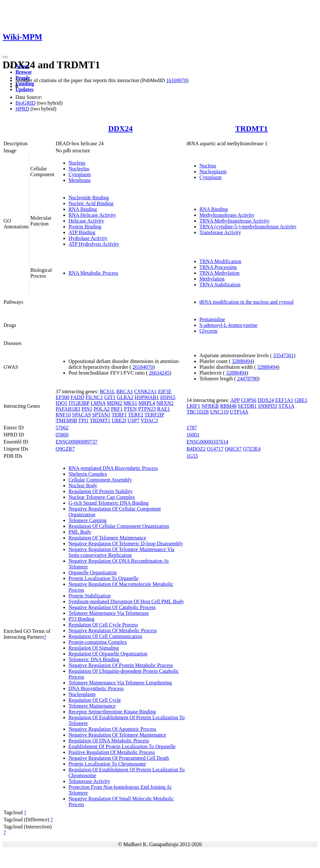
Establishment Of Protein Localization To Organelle (122, 746)
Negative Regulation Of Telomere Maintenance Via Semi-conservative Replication (121, 552)
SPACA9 (81, 415)
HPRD (22, 109)
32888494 (242, 361)
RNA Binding (83, 209)
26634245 (159, 373)
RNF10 (63, 415)
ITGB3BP (79, 403)
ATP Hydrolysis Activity (94, 244)
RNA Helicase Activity (92, 215)
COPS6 (249, 400)
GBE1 (301, 400)
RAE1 (164, 409)
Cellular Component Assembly (100, 480)
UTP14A (239, 412)
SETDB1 (247, 406)
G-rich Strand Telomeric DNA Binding (109, 503)
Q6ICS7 (233, 449)
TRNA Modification (220, 261)
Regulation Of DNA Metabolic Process (109, 741)
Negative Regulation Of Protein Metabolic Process (121, 665)
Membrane (80, 180)
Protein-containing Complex (98, 642)
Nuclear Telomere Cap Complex (102, 497)
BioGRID (25, 103)
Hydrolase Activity (88, 238)
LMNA (98, 403)
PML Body (80, 532)
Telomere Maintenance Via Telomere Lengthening (120, 683)
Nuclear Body (83, 486)
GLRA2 (125, 397)
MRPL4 (147, 403)
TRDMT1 (251, 129)
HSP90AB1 (147, 397)
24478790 (247, 379)
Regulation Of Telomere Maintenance (107, 538)
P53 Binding (81, 619)
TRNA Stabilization (220, 285)
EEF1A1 (284, 400)
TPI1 (83, 420)
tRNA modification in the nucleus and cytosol (247, 302)
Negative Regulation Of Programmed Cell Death (119, 758)
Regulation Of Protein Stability (101, 491)
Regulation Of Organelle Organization (108, 654)
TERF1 (119, 415)
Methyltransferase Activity (227, 215)
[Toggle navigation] (5, 57)
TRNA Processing (218, 267)
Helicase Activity (86, 221)
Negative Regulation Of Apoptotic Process (112, 729)
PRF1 (117, 409)
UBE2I (119, 420)
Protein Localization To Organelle (103, 578)
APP (235, 400)
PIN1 (87, 409)
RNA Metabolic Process (93, 273)
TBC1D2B (198, 412)
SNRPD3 (268, 406)
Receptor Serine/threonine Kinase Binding (112, 712)
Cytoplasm (80, 174)
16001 (193, 435)
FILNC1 (94, 397)
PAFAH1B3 (68, 409)
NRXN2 (165, 403)
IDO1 (61, 403)
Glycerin (208, 331)
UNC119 (219, 412)
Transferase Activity (220, 232)
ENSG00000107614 (207, 442)
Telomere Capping (87, 520)
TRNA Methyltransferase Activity (234, 221)
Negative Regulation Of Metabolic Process (113, 630)
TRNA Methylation (219, 273)
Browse (23, 72)
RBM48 (228, 406)
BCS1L (107, 391)
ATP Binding (82, 232)
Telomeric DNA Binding (94, 659)
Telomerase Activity (89, 781)
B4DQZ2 (196, 449)
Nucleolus (79, 169)
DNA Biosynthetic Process (96, 688)
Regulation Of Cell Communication (105, 636)
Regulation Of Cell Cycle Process (103, 625)
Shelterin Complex (88, 474)
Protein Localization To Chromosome (107, 764)
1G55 (192, 456)
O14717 (215, 449)
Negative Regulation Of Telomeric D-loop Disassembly (126, 544)
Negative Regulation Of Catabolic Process (112, 607)
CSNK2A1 (145, 391)
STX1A (286, 406)
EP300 (63, 397)
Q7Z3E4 (252, 449)
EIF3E (165, 391)
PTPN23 (147, 409)
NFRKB (210, 406)
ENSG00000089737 (77, 442)
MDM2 (114, 403)
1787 (192, 428)
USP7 (133, 420)
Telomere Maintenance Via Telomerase (109, 613)
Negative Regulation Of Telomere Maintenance (117, 735)
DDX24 (120, 129)
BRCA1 (125, 391)
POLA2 (102, 409)
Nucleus (77, 163)
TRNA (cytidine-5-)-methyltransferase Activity (248, 227)
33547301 (283, 355)
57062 (62, 428)
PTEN (130, 409)
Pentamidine (212, 319)
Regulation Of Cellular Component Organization (119, 526)
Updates (24, 89)
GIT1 (110, 397)
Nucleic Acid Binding (91, 203)
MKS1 (130, 403)
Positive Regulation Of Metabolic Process (112, 752)
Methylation (212, 279)
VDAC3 (149, 420)
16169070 (177, 80)
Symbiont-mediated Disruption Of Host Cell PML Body (126, 601)
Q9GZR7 (65, 449)
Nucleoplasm (213, 172)
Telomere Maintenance (92, 706)
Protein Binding (85, 227)
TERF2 (136, 415)
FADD (78, 397)
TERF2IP (154, 415)
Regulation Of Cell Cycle (95, 700)
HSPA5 (168, 397)
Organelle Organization (93, 572)
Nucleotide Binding (89, 198)
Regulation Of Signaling (94, 648)
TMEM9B (66, 420)
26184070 (143, 367)
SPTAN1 (101, 415)
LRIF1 (193, 406)
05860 (62, 435)
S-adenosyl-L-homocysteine (228, 325)
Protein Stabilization (90, 596)
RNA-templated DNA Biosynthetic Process (113, 468)
